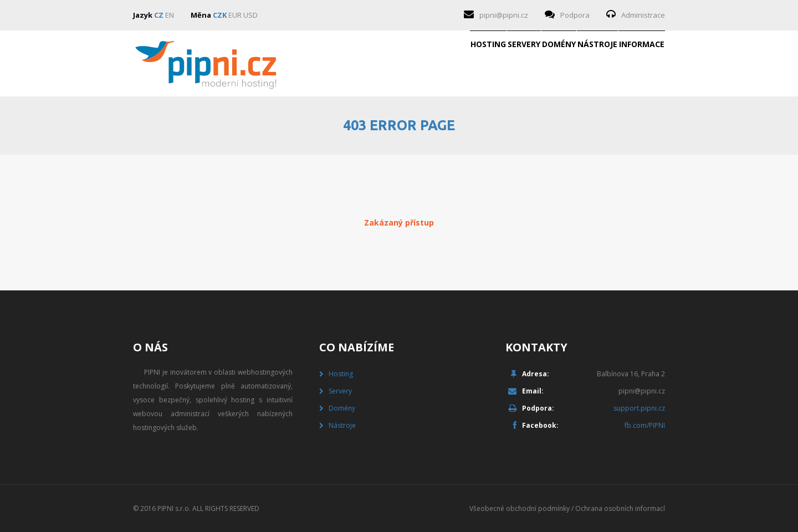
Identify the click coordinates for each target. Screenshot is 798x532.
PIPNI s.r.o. (174, 508)
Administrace (643, 15)
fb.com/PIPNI (645, 425)
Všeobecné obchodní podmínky (520, 508)
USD (250, 15)
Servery (401, 64)
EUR (235, 15)
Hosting (331, 64)
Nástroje (545, 64)
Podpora (575, 15)
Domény (471, 64)
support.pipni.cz (639, 408)
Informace (624, 64)
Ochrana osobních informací (620, 508)
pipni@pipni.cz (504, 15)
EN (170, 15)
